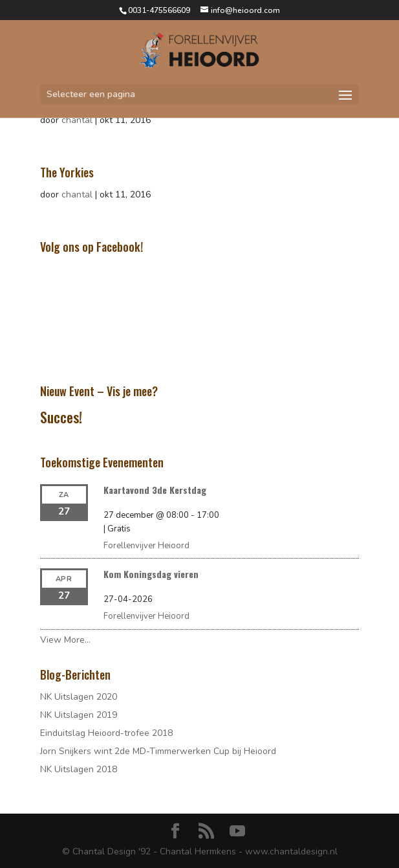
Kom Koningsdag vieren (151, 574)
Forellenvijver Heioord (146, 546)
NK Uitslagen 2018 (79, 769)
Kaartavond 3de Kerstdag (155, 490)
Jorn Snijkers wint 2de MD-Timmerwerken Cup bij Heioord (158, 751)
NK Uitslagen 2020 (79, 697)
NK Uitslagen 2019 (79, 715)
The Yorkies (67, 172)
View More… (65, 640)
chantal (77, 120)
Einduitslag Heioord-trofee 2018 (106, 733)
